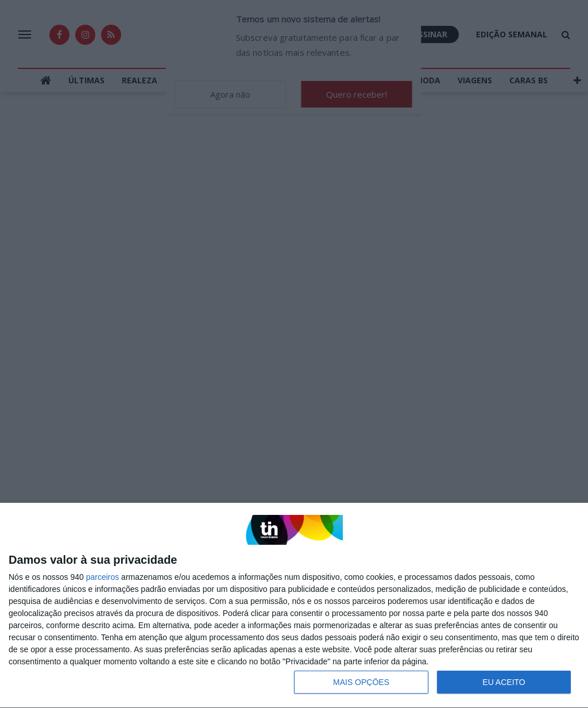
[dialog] (294, 606)
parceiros (103, 577)
